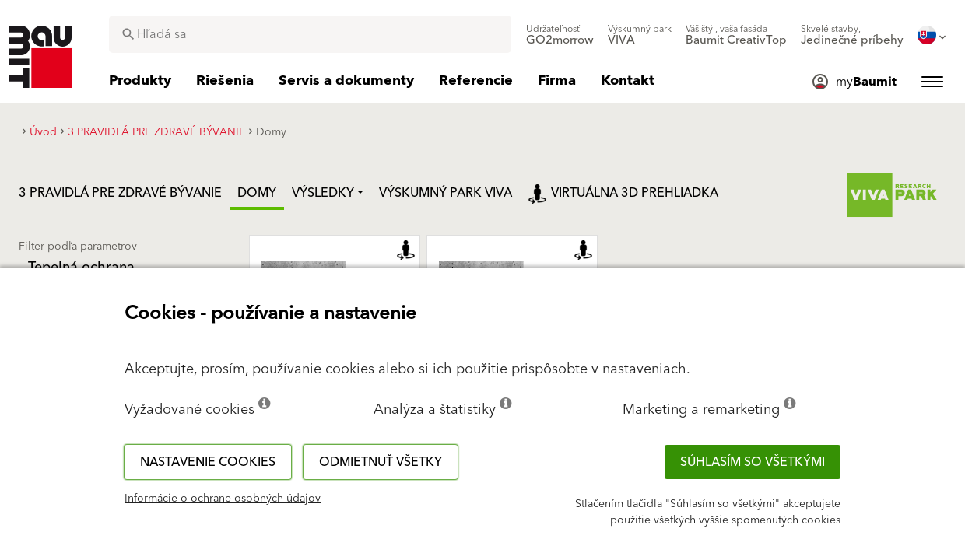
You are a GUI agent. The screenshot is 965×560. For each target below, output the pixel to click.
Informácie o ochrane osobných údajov (223, 499)
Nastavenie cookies (208, 462)
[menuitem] (560, 35)
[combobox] (310, 34)
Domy (257, 193)
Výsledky (323, 193)
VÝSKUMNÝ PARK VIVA (446, 193)
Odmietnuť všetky (381, 462)
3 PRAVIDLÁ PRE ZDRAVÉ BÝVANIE (120, 193)
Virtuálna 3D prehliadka (623, 193)
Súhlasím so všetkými (753, 462)
